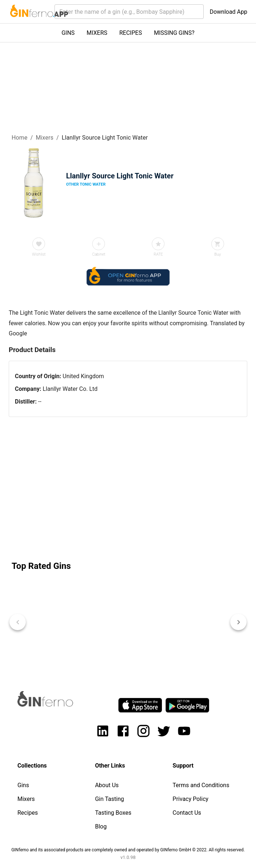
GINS (68, 33)
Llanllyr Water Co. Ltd (70, 389)
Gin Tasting (110, 799)
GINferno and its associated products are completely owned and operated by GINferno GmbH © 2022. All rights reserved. (128, 850)
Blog (101, 826)
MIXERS (97, 33)
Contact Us (187, 813)
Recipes (28, 813)
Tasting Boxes (113, 813)
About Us (107, 785)
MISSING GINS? (174, 33)
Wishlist (39, 254)
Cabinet (99, 254)
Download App (228, 12)
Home (20, 138)
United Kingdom (84, 376)
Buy (218, 254)
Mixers (44, 138)
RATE (158, 254)
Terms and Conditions (201, 785)
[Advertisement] (128, 487)
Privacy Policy (190, 799)
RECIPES (131, 33)
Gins (23, 785)
